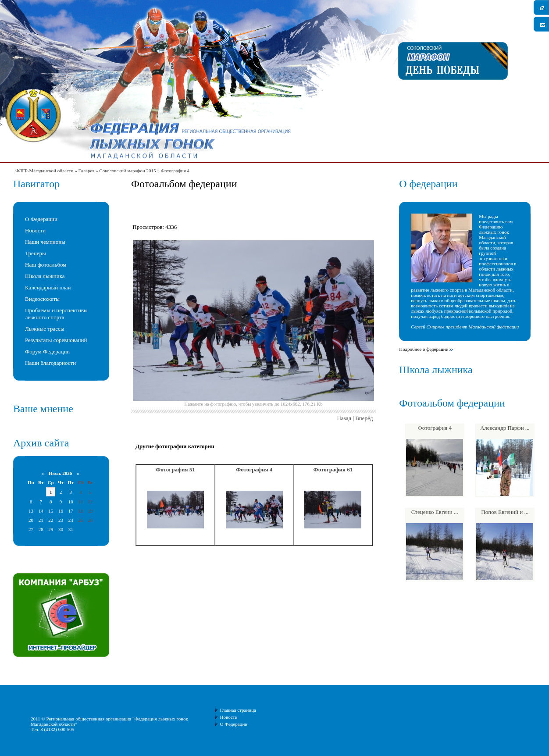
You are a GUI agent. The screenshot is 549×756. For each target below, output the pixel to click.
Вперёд (364, 418)
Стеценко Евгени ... (435, 512)
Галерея (86, 171)
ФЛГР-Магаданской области (44, 171)
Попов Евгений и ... (505, 512)
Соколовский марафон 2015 (127, 171)
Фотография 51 (175, 469)
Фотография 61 (333, 469)
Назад (344, 418)
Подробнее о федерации (424, 349)
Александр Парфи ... (505, 428)
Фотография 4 (254, 469)
